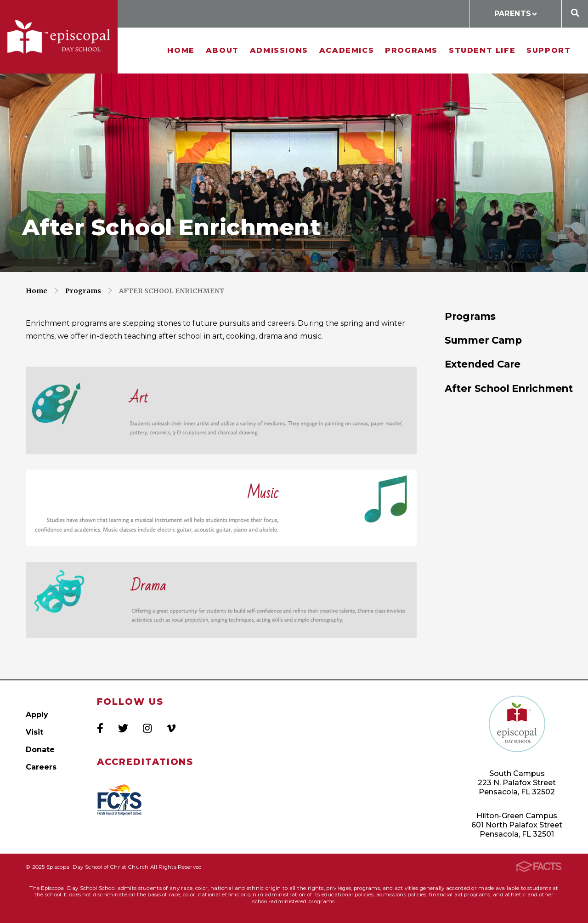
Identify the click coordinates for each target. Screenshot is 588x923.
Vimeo (171, 728)
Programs (411, 50)
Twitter (123, 728)
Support (548, 50)
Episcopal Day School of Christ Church (59, 37)
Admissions (279, 50)
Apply (37, 715)
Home (181, 50)
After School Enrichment (172, 291)
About (222, 50)
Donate (40, 750)
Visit (34, 732)
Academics (347, 50)
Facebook (100, 728)
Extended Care (483, 364)
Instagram (147, 728)
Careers (41, 767)
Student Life (482, 50)
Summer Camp (483, 340)
